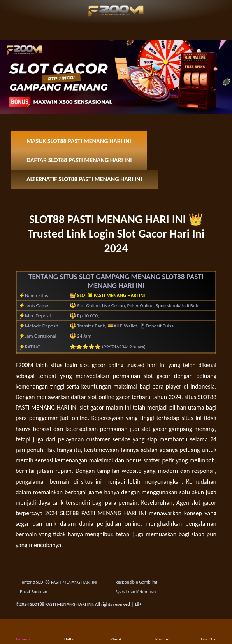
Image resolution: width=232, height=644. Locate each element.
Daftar (70, 632)
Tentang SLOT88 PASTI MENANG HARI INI (58, 582)
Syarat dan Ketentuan (135, 592)
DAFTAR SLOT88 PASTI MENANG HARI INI (79, 160)
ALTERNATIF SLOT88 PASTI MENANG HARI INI (84, 179)
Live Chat (209, 632)
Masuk (116, 632)
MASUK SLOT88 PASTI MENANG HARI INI (79, 141)
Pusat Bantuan (33, 592)
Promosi (163, 632)
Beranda (23, 632)
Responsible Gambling (136, 582)
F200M (24, 365)
